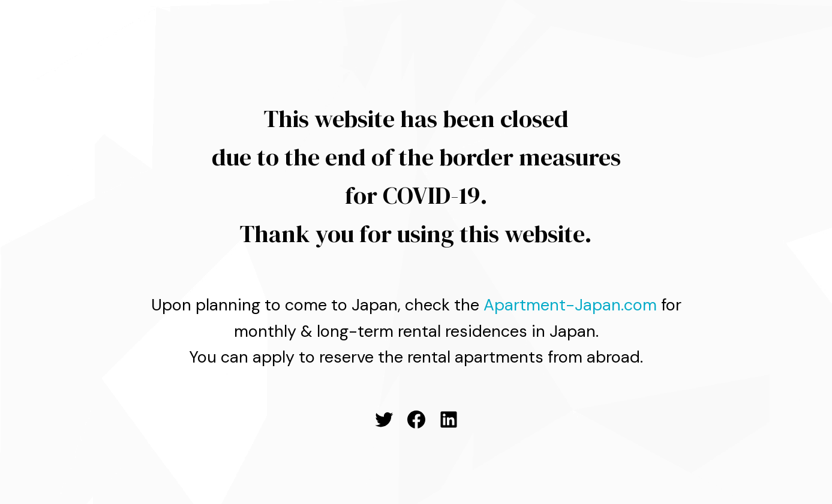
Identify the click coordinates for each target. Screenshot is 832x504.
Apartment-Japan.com (570, 305)
